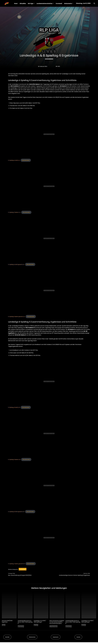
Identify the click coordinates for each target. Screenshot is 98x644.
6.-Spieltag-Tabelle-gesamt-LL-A (16, 317)
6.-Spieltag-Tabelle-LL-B (14, 459)
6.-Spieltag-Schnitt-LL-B (14, 407)
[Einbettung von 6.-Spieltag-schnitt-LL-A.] (49, 134)
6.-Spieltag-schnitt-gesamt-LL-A (16, 264)
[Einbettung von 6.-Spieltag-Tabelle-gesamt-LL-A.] (49, 290)
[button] (94, 3)
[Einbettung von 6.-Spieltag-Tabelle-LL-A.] (49, 186)
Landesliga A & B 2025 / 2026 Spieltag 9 (40, 622)
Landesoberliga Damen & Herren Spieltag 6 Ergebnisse (74, 575)
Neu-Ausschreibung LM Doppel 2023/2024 (20, 575)
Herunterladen (26, 160)
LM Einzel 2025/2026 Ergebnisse (7, 622)
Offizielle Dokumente (54, 629)
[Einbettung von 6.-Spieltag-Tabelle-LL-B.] (49, 433)
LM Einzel (4, 626)
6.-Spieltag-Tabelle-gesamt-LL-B (16, 564)
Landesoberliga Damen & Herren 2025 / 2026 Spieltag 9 (25, 622)
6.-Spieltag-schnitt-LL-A (14, 160)
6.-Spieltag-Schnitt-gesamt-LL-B (16, 512)
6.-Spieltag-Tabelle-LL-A (14, 212)
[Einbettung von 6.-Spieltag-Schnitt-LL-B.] (49, 381)
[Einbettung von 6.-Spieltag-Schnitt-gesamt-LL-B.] (49, 486)
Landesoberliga (21, 627)
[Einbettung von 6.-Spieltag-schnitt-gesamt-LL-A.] (49, 238)
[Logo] (6, 3)
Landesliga (23, 569)
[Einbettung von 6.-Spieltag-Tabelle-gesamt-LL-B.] (49, 538)
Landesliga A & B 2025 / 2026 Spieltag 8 (88, 622)
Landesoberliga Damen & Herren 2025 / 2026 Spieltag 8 (73, 622)
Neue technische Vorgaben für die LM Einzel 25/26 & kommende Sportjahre (57, 623)
